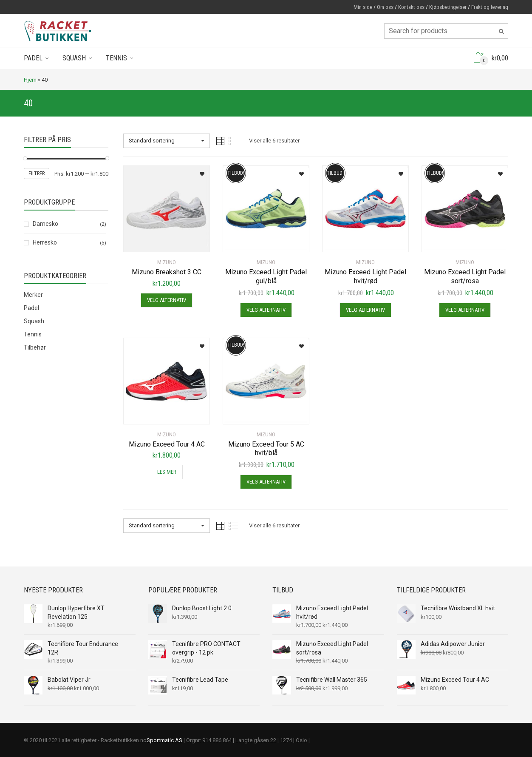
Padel (33, 58)
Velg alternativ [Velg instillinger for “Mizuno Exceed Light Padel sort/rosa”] (465, 310)
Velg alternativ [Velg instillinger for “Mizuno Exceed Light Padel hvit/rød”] (365, 310)
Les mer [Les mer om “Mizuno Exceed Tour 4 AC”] (167, 472)
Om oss (385, 7)
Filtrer (37, 174)
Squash (74, 58)
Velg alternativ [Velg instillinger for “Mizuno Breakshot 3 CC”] (167, 300)
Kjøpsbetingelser (448, 7)
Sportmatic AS (164, 740)
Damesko (45, 224)
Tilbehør (35, 347)
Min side (363, 7)
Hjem (30, 80)
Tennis (116, 58)
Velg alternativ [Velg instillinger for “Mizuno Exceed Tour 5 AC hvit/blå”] (266, 482)
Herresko (45, 242)
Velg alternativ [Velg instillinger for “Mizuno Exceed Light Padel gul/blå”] (266, 310)
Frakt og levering (490, 7)
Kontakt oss (411, 7)
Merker (33, 295)
